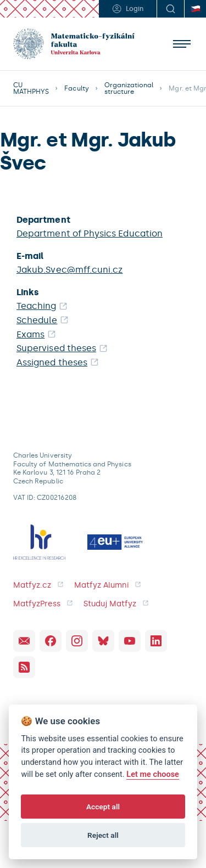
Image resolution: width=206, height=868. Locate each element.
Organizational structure (129, 88)
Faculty (76, 88)
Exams (30, 334)
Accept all (103, 807)
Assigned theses (52, 362)
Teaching (37, 306)
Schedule (37, 320)
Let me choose (153, 774)
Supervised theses (56, 348)
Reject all (103, 835)
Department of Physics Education (90, 233)
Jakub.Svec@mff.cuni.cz (69, 270)
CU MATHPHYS (31, 88)
